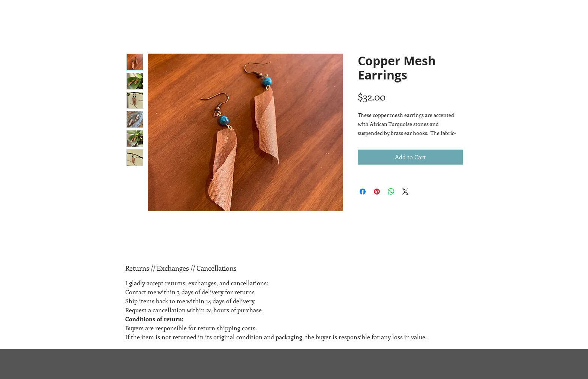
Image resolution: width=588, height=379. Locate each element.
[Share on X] (405, 192)
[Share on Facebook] (363, 192)
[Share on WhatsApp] (391, 192)
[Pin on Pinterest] (377, 192)
